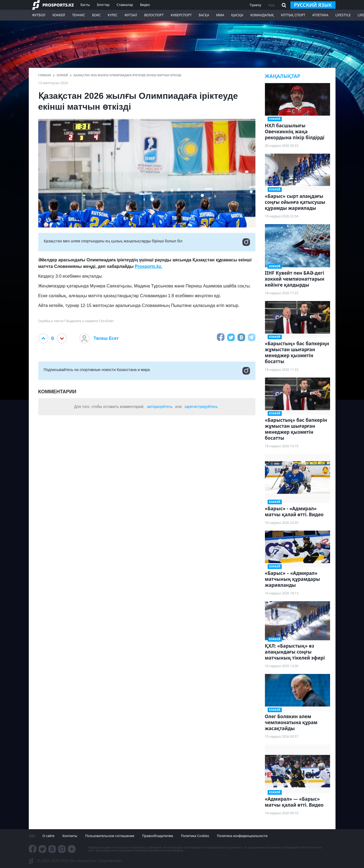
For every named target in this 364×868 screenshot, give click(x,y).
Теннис (78, 15)
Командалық (262, 15)
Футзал (131, 15)
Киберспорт (181, 15)
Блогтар (103, 5)
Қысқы (237, 15)
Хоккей (59, 15)
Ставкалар (125, 5)
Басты (85, 5)
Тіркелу (255, 5)
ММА (220, 15)
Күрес (113, 15)
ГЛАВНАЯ (45, 75)
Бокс (96, 15)
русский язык (313, 5)
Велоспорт (154, 15)
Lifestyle (343, 15)
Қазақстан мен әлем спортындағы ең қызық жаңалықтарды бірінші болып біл (147, 242)
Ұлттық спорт (293, 15)
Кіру (271, 5)
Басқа (204, 15)
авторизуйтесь (160, 407)
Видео (145, 5)
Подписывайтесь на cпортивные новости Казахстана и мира (147, 371)
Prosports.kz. (149, 266)
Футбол (39, 15)
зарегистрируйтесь (201, 407)
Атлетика (320, 15)
